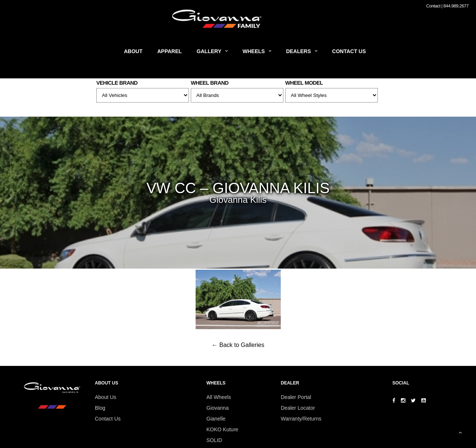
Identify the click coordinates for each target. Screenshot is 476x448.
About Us (106, 397)
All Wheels (219, 397)
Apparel (170, 51)
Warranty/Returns (301, 419)
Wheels (254, 51)
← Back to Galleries (238, 345)
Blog (100, 408)
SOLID (214, 440)
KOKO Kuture (222, 429)
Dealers (298, 51)
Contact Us (349, 51)
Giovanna (218, 408)
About (133, 51)
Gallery (209, 51)
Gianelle (216, 419)
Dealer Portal (296, 397)
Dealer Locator (298, 408)
